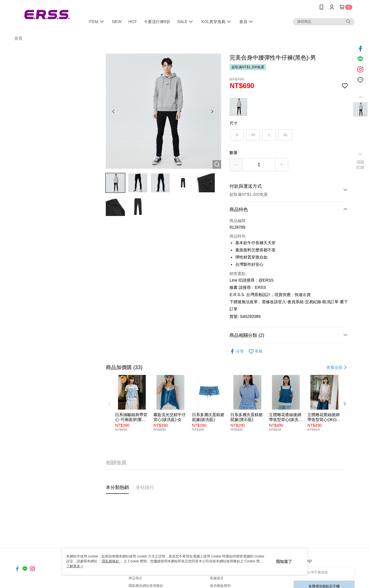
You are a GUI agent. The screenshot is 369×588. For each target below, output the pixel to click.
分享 (237, 351)
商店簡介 (135, 578)
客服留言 (217, 578)
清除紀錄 (360, 165)
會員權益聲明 (220, 586)
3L (286, 135)
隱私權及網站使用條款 (146, 586)
